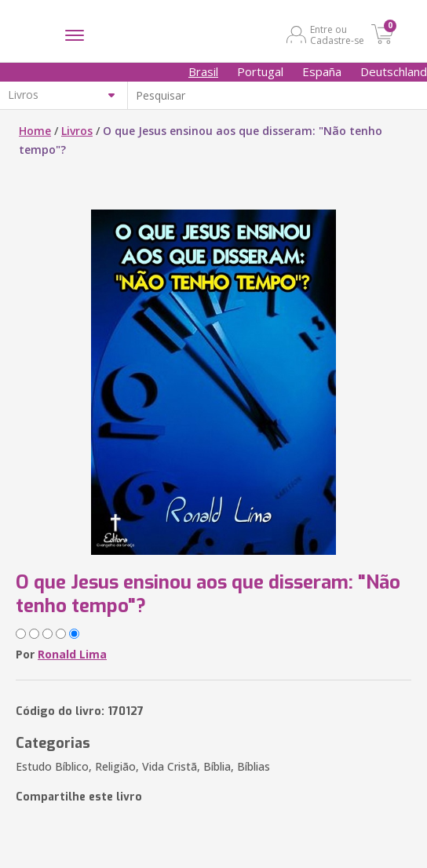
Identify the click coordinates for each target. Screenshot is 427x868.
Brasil (203, 71)
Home (35, 131)
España (322, 71)
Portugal (260, 71)
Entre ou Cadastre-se (337, 35)
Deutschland (394, 71)
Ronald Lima (72, 654)
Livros (77, 131)
